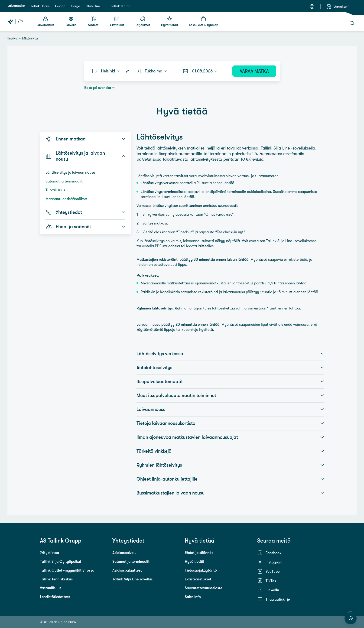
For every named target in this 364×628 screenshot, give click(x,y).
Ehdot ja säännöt (199, 553)
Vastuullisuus (51, 588)
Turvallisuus (55, 190)
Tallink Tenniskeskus (56, 579)
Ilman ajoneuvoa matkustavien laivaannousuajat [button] (230, 437)
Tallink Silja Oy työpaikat (61, 561)
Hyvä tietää (194, 561)
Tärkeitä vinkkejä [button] (230, 451)
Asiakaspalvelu (124, 553)
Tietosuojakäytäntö (201, 570)
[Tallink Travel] (15, 22)
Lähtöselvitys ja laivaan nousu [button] (85, 156)
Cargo (75, 6)
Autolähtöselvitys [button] (230, 368)
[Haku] (352, 23)
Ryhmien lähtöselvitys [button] (230, 465)
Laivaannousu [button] (230, 409)
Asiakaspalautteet (127, 570)
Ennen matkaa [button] (85, 139)
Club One (93, 6)
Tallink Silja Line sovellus (132, 579)
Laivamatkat (16, 6)
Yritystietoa (49, 553)
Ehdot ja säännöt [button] (85, 227)
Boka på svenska (98, 88)
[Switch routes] (127, 71)
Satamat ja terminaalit (64, 181)
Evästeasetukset (198, 579)
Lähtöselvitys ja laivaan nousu (70, 172)
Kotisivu (12, 39)
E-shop (60, 6)
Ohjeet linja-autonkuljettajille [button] (230, 479)
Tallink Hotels (40, 6)
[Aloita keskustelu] (351, 618)
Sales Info (193, 597)
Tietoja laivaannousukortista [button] (230, 423)
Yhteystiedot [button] (85, 212)
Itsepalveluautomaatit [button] (230, 381)
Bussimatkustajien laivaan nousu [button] (230, 493)
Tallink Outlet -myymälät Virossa (67, 570)
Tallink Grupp (121, 6)
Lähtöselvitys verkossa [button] (230, 354)
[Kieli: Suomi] (312, 7)
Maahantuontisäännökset (67, 199)
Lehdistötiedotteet (55, 597)
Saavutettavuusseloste (203, 588)
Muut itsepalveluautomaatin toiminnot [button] (230, 395)
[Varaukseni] (338, 7)
